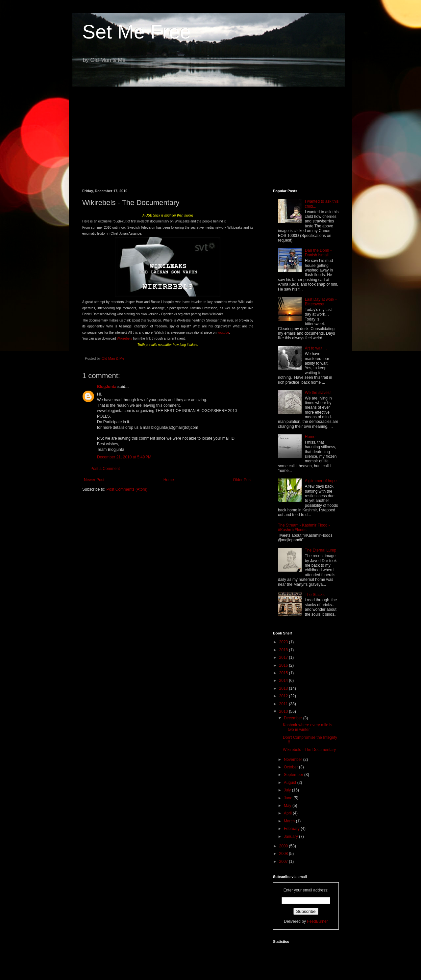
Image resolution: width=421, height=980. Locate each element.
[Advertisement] (210, 133)
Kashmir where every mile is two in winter (308, 727)
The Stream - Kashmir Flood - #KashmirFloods (304, 528)
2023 (284, 642)
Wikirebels (124, 338)
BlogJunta (107, 387)
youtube (223, 333)
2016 (284, 665)
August (291, 783)
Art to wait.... (316, 348)
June (289, 798)
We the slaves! (318, 393)
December (294, 718)
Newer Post (94, 480)
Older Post (242, 480)
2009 (284, 846)
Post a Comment (105, 469)
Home (169, 480)
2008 (284, 854)
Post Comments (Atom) (127, 489)
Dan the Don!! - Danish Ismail (318, 253)
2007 (284, 862)
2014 (284, 681)
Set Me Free (136, 32)
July (288, 790)
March (290, 821)
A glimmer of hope (321, 481)
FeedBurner (317, 921)
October (291, 767)
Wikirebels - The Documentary (309, 750)
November (294, 760)
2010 (284, 711)
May (288, 806)
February (292, 829)
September (294, 775)
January (291, 837)
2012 (284, 696)
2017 (284, 658)
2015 (284, 673)
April (288, 813)
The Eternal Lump (321, 550)
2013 (284, 688)
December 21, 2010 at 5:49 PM (124, 457)
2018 (284, 650)
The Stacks (315, 595)
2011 (284, 704)
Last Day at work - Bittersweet (321, 302)
